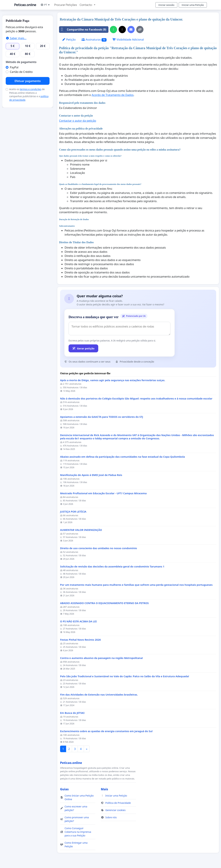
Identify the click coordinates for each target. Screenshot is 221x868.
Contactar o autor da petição (78, 121)
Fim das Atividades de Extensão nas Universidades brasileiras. (99, 695)
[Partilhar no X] (122, 30)
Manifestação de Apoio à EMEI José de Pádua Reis (91, 475)
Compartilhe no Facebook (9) (83, 30)
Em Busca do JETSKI (72, 713)
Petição (69, 40)
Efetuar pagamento (28, 81)
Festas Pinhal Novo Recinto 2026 (80, 640)
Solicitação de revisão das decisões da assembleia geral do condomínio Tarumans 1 (112, 566)
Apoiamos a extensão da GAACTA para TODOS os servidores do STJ (102, 417)
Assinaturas (94, 40)
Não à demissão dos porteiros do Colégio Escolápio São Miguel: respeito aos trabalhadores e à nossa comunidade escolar (136, 399)
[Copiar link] (140, 30)
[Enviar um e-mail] (131, 30)
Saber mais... (16, 38)
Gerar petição (83, 348)
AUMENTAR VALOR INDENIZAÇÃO (81, 530)
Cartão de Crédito (21, 72)
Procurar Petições (66, 5)
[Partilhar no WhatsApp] (113, 30)
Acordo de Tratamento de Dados (112, 95)
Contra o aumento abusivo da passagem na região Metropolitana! (101, 658)
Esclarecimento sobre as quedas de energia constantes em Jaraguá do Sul (106, 731)
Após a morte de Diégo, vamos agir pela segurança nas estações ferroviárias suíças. (113, 380)
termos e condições (31, 89)
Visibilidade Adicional (128, 40)
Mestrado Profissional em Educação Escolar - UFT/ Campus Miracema (103, 493)
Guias (64, 789)
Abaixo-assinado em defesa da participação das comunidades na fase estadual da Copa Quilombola (122, 457)
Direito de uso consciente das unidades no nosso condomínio (99, 548)
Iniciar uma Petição (193, 5)
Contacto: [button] (86, 5)
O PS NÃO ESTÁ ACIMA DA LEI (78, 621)
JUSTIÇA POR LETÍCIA (73, 512)
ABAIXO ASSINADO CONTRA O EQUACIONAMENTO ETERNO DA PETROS (104, 603)
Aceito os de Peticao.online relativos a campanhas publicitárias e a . (29, 94)
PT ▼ (45, 5)
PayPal (14, 67)
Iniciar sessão (166, 5)
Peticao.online (25, 5)
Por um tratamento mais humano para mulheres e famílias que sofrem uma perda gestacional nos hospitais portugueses (136, 585)
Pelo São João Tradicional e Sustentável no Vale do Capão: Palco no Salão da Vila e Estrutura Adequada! (125, 676)
